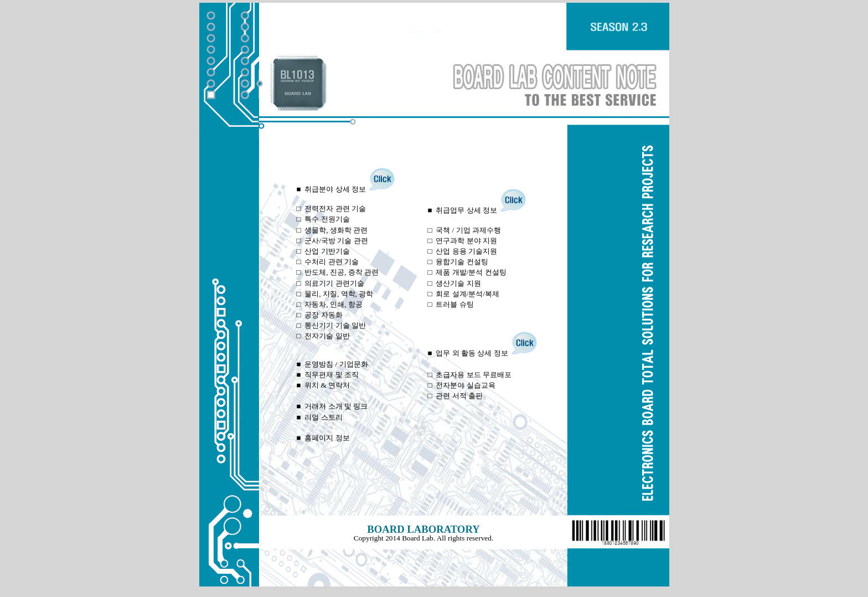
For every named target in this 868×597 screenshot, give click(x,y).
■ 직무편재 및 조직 (328, 375)
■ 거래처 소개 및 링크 (332, 406)
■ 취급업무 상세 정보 (477, 210)
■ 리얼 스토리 (320, 417)
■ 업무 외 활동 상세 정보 (483, 353)
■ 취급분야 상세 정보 (346, 189)
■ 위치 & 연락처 (324, 385)
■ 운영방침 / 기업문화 (332, 364)
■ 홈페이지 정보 (323, 438)
